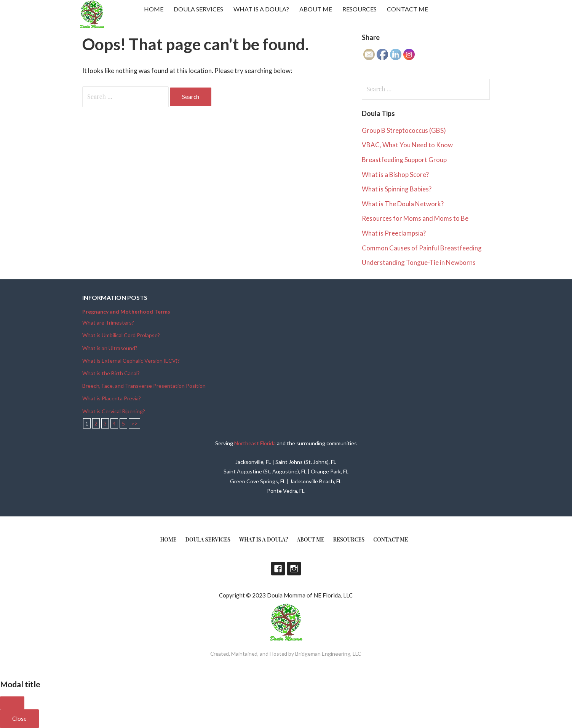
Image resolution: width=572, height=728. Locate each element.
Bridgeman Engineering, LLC (328, 654)
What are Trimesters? (108, 323)
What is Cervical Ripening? (114, 411)
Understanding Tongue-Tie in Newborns (419, 262)
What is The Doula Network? (403, 204)
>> (134, 423)
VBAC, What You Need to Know (407, 145)
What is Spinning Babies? (397, 189)
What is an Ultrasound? (110, 348)
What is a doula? (261, 9)
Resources (359, 9)
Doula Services (198, 9)
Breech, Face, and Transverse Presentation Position (144, 386)
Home (154, 9)
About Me (316, 9)
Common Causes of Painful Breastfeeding (422, 248)
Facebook (278, 569)
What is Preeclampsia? (394, 233)
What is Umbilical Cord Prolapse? (121, 335)
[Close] (12, 703)
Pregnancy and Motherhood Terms (126, 311)
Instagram (294, 569)
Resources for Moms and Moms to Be (415, 218)
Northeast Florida (255, 443)
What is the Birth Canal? (111, 373)
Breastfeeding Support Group (404, 160)
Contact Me (407, 9)
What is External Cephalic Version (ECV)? (131, 361)
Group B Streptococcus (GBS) (404, 130)
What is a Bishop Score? (395, 174)
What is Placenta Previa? (112, 398)
